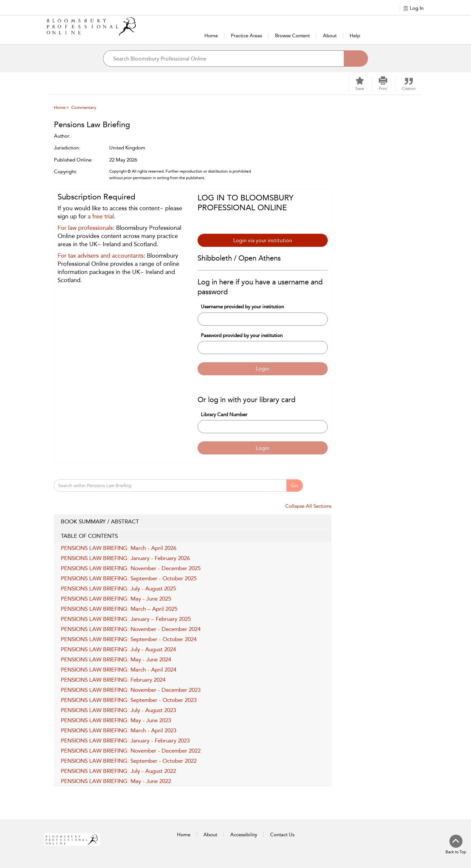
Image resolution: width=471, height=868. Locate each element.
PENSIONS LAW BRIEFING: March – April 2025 (119, 609)
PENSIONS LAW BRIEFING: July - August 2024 (118, 649)
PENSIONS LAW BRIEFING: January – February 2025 (126, 619)
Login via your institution (263, 240)
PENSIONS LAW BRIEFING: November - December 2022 (131, 751)
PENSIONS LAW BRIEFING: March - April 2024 (119, 670)
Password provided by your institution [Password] (242, 335)
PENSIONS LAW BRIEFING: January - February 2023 (125, 740)
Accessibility (244, 835)
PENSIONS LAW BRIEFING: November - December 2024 (131, 629)
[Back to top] (456, 845)
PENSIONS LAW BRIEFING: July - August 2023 (118, 710)
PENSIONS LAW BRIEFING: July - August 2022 (118, 771)
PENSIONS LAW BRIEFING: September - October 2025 (129, 578)
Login (262, 369)
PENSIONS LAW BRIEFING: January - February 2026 (125, 558)
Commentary (84, 107)
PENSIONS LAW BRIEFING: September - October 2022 (129, 761)
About (330, 36)
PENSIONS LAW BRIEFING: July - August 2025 (118, 588)
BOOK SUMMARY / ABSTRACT (193, 522)
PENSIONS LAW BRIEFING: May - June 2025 (116, 599)
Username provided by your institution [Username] (242, 307)
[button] (383, 84)
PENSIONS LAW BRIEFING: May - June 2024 (116, 659)
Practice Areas (246, 36)
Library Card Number (224, 415)
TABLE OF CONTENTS (193, 536)
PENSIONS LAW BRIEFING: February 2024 (113, 680)
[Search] (356, 59)
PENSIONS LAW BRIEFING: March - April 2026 (119, 548)
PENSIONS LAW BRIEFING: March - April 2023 (119, 730)
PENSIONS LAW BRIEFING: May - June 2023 (116, 720)
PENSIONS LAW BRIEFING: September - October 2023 (129, 700)
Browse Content (292, 36)
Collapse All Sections (308, 506)
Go (295, 485)
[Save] (360, 84)
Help (355, 36)
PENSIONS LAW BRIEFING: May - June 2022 (116, 781)
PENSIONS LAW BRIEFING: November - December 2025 (131, 568)
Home (211, 36)
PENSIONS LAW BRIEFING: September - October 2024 (129, 639)
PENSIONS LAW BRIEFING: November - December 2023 (131, 690)
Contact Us (282, 835)
